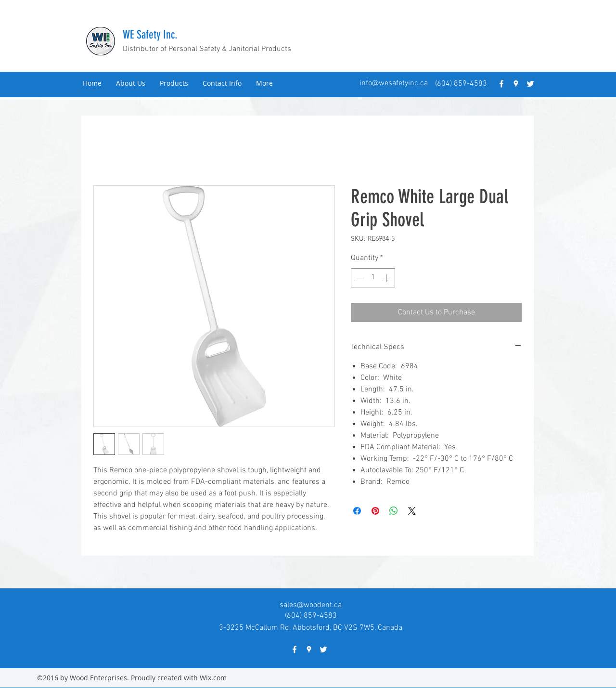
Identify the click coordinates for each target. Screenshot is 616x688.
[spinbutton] (373, 278)
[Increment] (387, 278)
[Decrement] (359, 278)
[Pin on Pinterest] (375, 511)
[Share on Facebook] (357, 511)
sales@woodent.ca (311, 605)
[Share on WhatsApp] (394, 511)
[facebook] (501, 84)
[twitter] (530, 84)
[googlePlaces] (516, 84)
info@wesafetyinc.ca (394, 83)
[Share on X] (412, 511)
